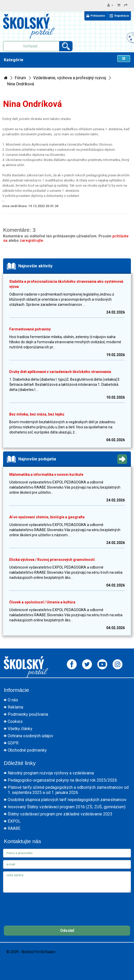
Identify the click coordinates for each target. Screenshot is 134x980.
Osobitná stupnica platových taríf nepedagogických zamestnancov (67, 800)
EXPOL (14, 821)
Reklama (15, 707)
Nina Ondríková (20, 84)
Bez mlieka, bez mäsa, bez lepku (37, 414)
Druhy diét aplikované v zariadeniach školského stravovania (60, 372)
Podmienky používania (28, 714)
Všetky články (20, 729)
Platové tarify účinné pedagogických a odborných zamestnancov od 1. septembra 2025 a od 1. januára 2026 (68, 790)
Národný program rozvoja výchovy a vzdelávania (51, 773)
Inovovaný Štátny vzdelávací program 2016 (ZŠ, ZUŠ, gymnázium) (67, 807)
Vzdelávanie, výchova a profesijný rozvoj (70, 78)
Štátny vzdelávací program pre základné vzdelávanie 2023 (60, 814)
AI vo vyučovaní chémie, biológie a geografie (47, 517)
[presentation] (42, 905)
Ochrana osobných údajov (30, 736)
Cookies (15, 721)
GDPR (13, 743)
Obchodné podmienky (27, 750)
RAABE (14, 828)
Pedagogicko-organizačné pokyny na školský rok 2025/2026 (62, 780)
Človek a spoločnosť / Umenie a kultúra (42, 602)
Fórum (20, 78)
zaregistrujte (32, 240)
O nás (13, 700)
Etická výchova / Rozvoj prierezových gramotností (52, 560)
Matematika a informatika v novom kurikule (46, 474)
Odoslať (67, 931)
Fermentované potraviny (30, 329)
